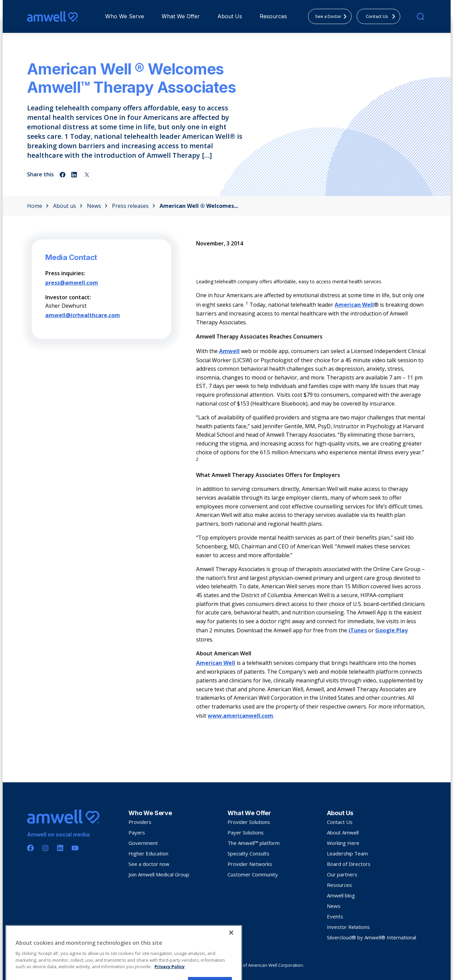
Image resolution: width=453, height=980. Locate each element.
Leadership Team (347, 853)
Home (38, 206)
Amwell (229, 351)
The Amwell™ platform (254, 843)
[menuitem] (125, 16)
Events (335, 916)
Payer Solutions (246, 832)
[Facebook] (30, 848)
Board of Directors (349, 864)
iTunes (358, 630)
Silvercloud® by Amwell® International (372, 937)
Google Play (391, 630)
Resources (273, 16)
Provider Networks (250, 864)
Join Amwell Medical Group (159, 874)
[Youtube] (75, 848)
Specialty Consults (248, 853)
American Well (354, 305)
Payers (137, 832)
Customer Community (253, 874)
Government (143, 843)
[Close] (231, 963)
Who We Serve (125, 16)
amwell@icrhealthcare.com (83, 315)
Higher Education (148, 853)
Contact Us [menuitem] (383, 16)
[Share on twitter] (87, 175)
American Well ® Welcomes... (199, 206)
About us (68, 206)
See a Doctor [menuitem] (333, 16)
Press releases (134, 206)
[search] (420, 16)
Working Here (343, 843)
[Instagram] (45, 848)
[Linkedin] (60, 848)
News (97, 206)
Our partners (342, 874)
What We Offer (181, 16)
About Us (230, 16)
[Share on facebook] (63, 175)
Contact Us (340, 822)
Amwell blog (341, 895)
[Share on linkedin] (75, 175)
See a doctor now (149, 864)
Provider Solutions (249, 822)
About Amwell (343, 832)
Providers (140, 822)
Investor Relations (348, 927)
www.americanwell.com (240, 716)
